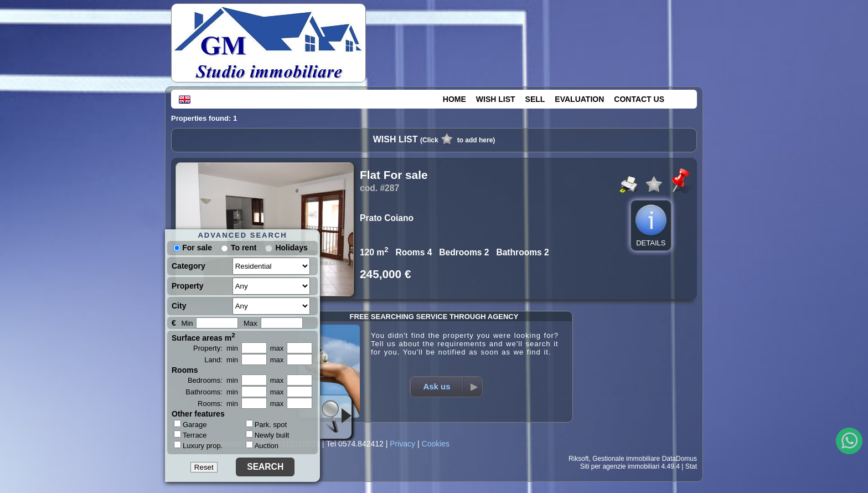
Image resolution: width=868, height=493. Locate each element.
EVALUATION (579, 99)
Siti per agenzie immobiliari (620, 466)
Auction (262, 446)
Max (250, 323)
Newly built (268, 435)
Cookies (436, 444)
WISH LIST (496, 99)
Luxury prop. (198, 445)
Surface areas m (203, 337)
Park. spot (267, 425)
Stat (691, 466)
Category (188, 266)
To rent (244, 248)
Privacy (402, 444)
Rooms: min (218, 404)
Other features (198, 414)
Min (187, 323)
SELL (535, 99)
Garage (190, 424)
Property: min (216, 348)
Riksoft (579, 459)
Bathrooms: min (212, 392)
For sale (193, 248)
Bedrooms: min (213, 380)
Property (188, 286)
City (179, 306)
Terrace (190, 435)
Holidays (291, 248)
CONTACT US (639, 99)
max (277, 348)
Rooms (185, 370)
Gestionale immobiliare (626, 459)
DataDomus (680, 459)
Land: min (221, 360)
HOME (454, 99)
